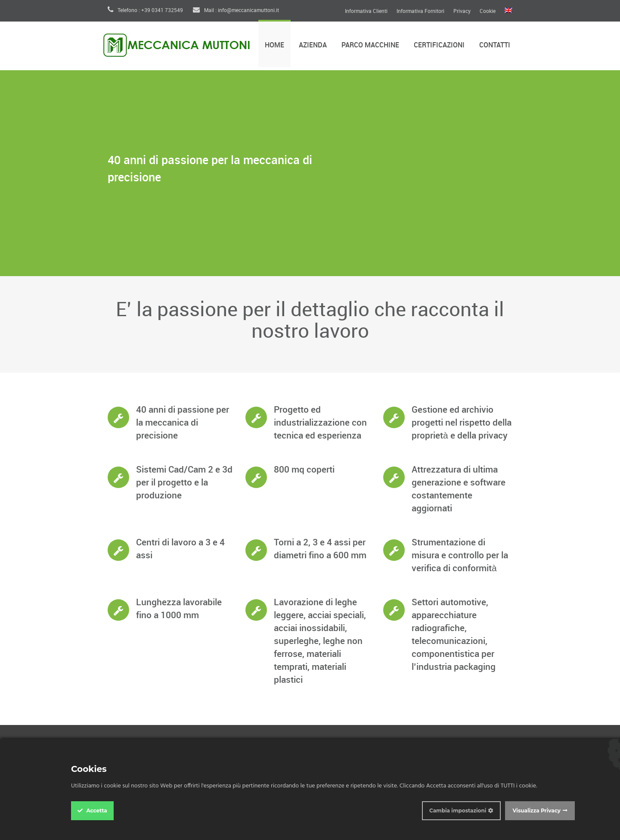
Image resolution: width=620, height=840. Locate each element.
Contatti (495, 45)
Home (274, 45)
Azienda (313, 45)
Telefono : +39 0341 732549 (145, 11)
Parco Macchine (370, 45)
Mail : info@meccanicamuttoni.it (236, 11)
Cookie (488, 12)
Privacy (462, 12)
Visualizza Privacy (536, 810)
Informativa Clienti (366, 12)
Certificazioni (439, 45)
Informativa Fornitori (420, 12)
